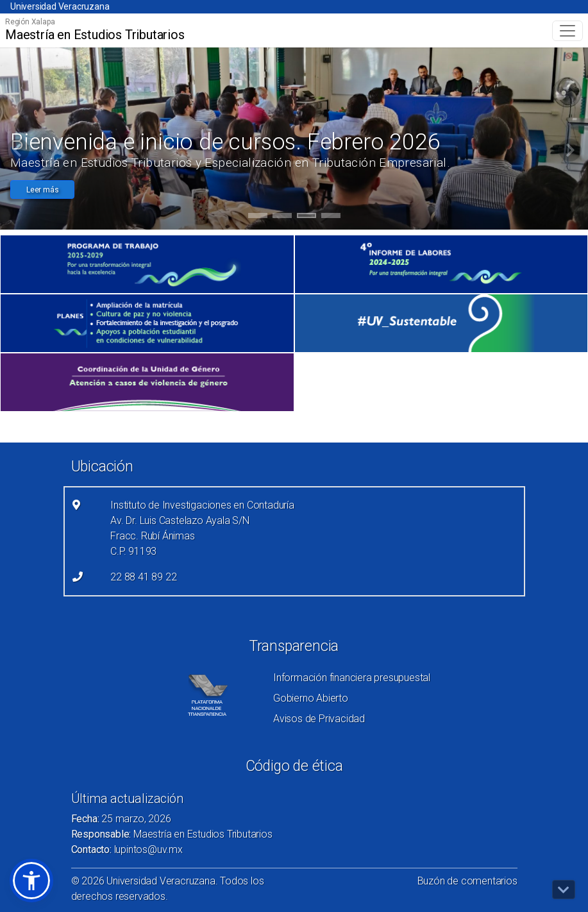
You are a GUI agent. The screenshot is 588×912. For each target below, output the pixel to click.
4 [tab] (331, 217)
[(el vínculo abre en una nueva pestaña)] (147, 264)
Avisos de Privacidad (319, 719)
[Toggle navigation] (567, 31)
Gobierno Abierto (311, 698)
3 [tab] (306, 217)
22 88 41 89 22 (143, 577)
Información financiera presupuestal (352, 678)
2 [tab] (282, 217)
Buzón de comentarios (467, 881)
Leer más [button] (42, 190)
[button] (31, 881)
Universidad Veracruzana (60, 6)
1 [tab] (257, 217)
